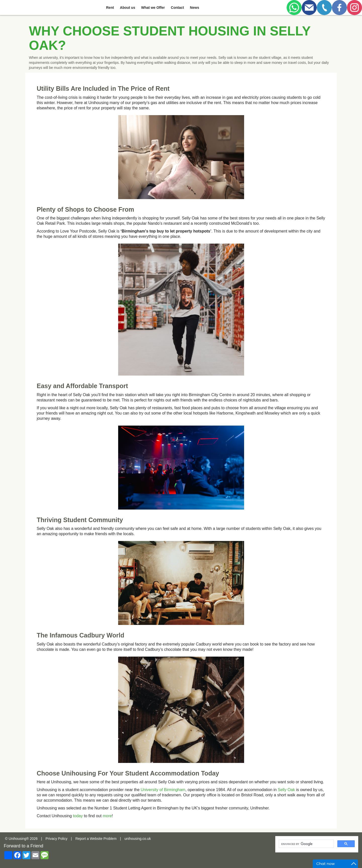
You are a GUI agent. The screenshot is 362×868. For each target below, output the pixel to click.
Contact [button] (177, 8)
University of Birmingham (163, 790)
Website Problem (103, 839)
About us (128, 8)
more (107, 816)
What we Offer (153, 8)
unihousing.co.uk (138, 839)
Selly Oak (286, 790)
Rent (110, 8)
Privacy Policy (56, 839)
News (195, 8)
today (78, 816)
